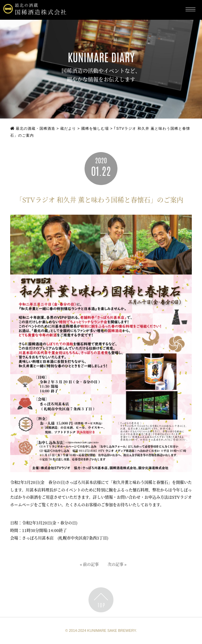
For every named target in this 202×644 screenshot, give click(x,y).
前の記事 (91, 565)
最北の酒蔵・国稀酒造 (33, 128)
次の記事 (115, 565)
